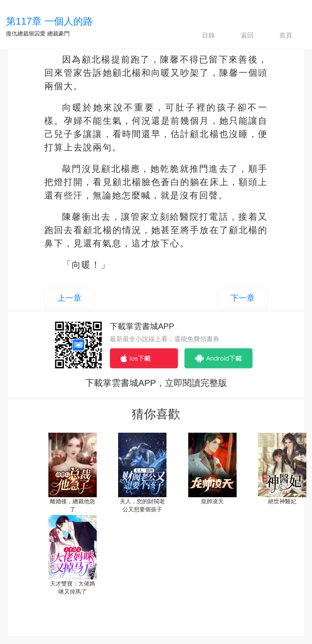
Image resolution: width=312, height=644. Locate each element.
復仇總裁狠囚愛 (26, 33)
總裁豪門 (58, 33)
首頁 (279, 35)
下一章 (243, 298)
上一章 (69, 298)
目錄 (202, 35)
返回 (240, 35)
